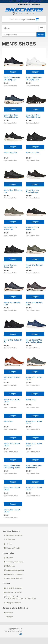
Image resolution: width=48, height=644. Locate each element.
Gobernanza (11, 540)
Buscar (41, 34)
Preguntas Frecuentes (14, 592)
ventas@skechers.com (14, 588)
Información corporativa (14, 536)
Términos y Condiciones (15, 562)
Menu (7, 28)
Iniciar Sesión (25, 4)
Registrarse (36, 4)
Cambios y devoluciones (15, 574)
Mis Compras (11, 566)
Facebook (10, 613)
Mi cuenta (10, 558)
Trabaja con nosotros (14, 603)
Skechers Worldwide (13, 548)
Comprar (13, 72)
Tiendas (9, 544)
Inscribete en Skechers (14, 578)
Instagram (10, 617)
